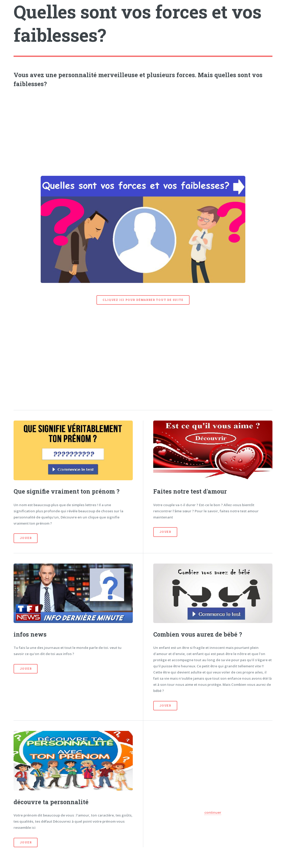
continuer (213, 812)
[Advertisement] (143, 130)
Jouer (26, 538)
